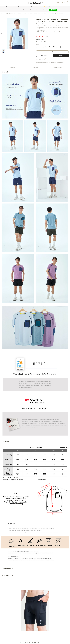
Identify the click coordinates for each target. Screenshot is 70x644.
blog (31, 10)
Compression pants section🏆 (38, 7)
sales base (38, 10)
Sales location (20, 621)
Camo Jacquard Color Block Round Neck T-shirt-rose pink (35, 600)
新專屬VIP (19, 617)
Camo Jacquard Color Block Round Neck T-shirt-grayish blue (57, 600)
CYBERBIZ (30, 641)
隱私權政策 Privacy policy (38, 621)
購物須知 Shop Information (39, 623)
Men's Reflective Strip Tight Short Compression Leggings (13, 600)
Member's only (20, 615)
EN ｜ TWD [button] (57, 2)
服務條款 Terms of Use (38, 619)
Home (7, 7)
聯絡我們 (45, 10)
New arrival (21, 7)
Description (12, 67)
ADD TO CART (44, 55)
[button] (33, 33)
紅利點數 (19, 619)
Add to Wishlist (41, 59)
